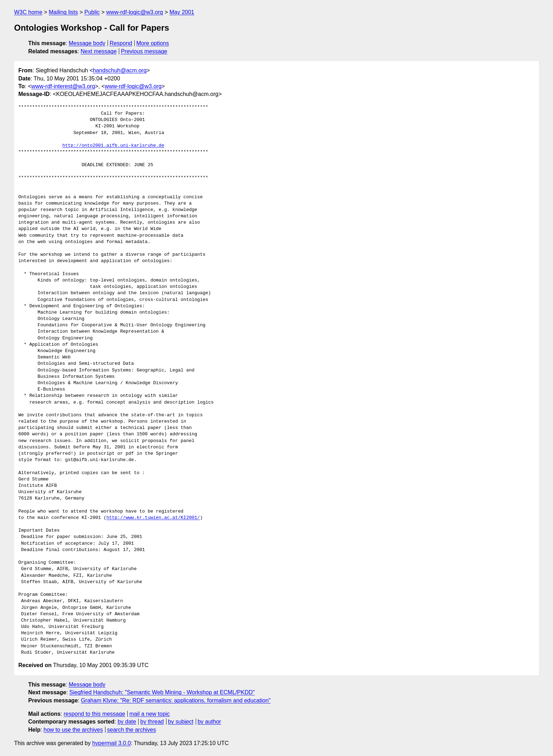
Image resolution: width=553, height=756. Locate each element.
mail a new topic (150, 714)
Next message (99, 51)
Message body (87, 43)
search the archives (132, 730)
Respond (121, 43)
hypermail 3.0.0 (111, 743)
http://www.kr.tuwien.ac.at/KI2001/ (153, 518)
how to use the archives (73, 730)
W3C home (28, 12)
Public (92, 12)
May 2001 (182, 12)
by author (209, 722)
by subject (181, 722)
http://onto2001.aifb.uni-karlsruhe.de (113, 146)
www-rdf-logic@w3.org (135, 12)
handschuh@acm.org (120, 70)
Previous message (144, 51)
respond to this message (94, 714)
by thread (152, 722)
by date (127, 722)
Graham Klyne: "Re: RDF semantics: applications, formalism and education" (176, 700)
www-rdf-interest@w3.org (63, 86)
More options (153, 43)
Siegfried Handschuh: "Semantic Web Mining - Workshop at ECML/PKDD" (162, 692)
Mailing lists (63, 12)
